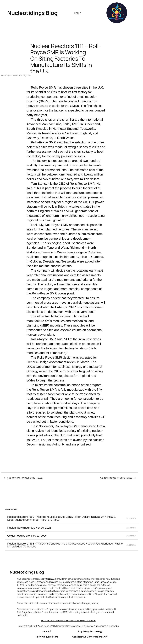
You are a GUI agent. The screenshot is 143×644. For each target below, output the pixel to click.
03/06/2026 (131, 518)
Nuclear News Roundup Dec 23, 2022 (25, 478)
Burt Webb (13, 75)
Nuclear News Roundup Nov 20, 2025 (29, 528)
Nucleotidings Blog (32, 13)
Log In (78, 13)
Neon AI (50, 579)
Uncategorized (25, 75)
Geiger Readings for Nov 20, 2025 (27, 536)
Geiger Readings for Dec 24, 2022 (116, 478)
